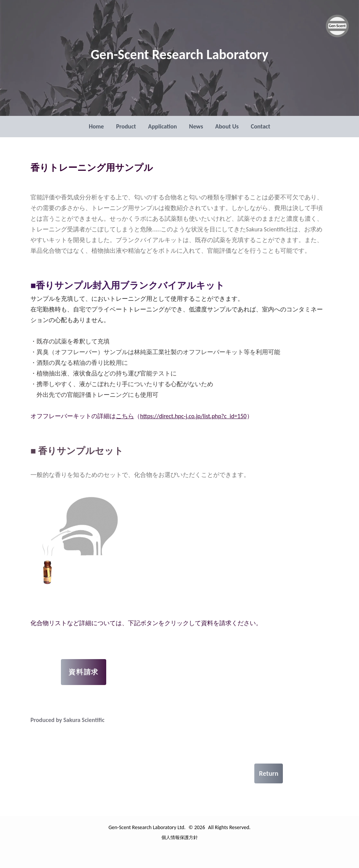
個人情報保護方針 (180, 838)
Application (163, 126)
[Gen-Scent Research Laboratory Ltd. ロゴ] (337, 26)
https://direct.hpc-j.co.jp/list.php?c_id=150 (193, 416)
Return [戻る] (269, 773)
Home (96, 126)
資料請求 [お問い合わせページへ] (84, 672)
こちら (125, 416)
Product (126, 126)
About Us (227, 126)
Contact (261, 126)
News (196, 126)
